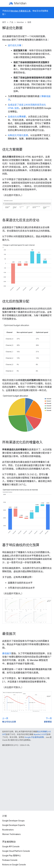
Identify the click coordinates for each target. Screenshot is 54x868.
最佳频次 (7, 653)
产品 (11, 22)
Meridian (20, 3)
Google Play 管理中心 (12, 856)
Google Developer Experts (14, 825)
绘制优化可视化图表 (18, 135)
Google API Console (11, 847)
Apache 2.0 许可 (40, 734)
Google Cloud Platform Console (16, 851)
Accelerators (8, 830)
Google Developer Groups (13, 821)
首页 (4, 22)
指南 (29, 22)
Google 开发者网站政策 (34, 737)
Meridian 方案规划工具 (20, 11)
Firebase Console (10, 860)
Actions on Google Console (14, 865)
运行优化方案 (15, 45)
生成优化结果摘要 (17, 117)
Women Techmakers (11, 834)
